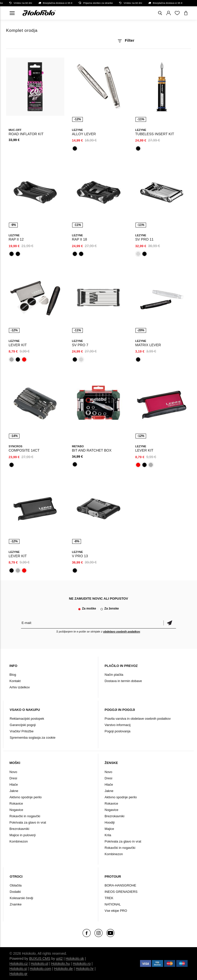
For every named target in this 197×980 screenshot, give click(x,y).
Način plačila (114, 675)
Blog (13, 675)
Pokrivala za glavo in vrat (28, 822)
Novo (13, 772)
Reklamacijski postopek (27, 719)
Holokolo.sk (75, 959)
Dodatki (15, 892)
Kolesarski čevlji (21, 898)
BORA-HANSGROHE (120, 885)
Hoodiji (110, 822)
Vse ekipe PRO (116, 911)
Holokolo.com (40, 969)
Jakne (14, 791)
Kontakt (15, 681)
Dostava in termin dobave (123, 681)
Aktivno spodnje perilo (25, 797)
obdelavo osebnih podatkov (121, 632)
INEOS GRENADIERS (121, 892)
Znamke (16, 904)
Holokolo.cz (18, 964)
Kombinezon (18, 841)
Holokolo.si (18, 969)
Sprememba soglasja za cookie (33, 738)
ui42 (59, 959)
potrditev (170, 623)
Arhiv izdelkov (19, 687)
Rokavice (16, 803)
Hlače (14, 785)
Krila (108, 835)
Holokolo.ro (82, 964)
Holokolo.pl (39, 964)
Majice (109, 829)
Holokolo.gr (18, 974)
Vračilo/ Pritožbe (22, 731)
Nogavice (16, 810)
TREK (109, 898)
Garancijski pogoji (23, 725)
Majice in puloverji (22, 835)
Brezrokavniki (19, 829)
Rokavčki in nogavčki (25, 816)
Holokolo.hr (85, 969)
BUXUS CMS (40, 959)
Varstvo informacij (117, 725)
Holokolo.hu (61, 964)
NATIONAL (113, 904)
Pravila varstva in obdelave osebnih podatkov (138, 719)
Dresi (13, 778)
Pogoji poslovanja (117, 731)
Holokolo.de (64, 969)
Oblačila (16, 885)
